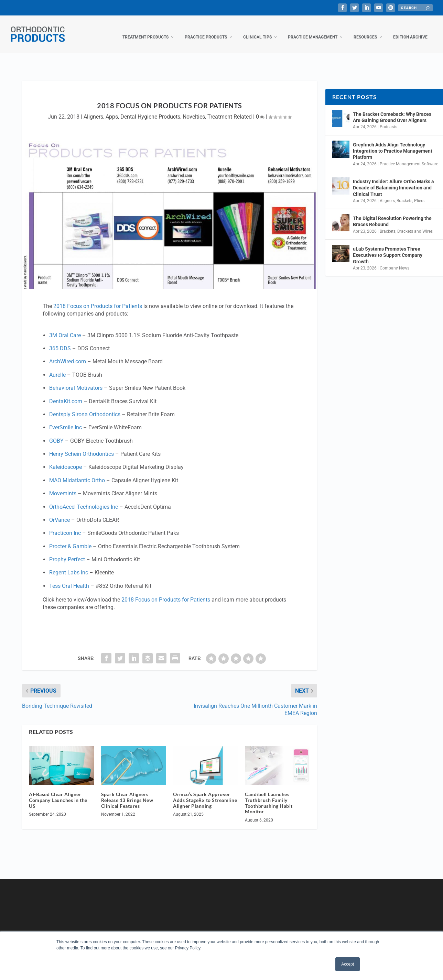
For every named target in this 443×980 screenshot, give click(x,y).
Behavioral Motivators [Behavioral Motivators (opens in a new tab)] (76, 381)
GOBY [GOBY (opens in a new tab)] (56, 434)
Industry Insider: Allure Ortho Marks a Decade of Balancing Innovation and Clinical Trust (393, 181)
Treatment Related (230, 110)
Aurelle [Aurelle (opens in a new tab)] (57, 368)
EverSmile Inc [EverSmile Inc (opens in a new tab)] (66, 421)
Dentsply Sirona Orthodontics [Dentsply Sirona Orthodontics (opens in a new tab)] (85, 408)
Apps (112, 110)
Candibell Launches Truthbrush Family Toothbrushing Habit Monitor (269, 796)
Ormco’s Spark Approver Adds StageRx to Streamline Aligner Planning (205, 793)
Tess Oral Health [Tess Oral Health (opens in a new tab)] (69, 579)
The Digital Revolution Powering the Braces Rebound (392, 214)
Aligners (93, 110)
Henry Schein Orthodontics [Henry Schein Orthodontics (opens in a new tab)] (82, 447)
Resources (365, 30)
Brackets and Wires (415, 224)
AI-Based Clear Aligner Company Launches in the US (58, 793)
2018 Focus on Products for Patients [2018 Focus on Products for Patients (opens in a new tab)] (98, 299)
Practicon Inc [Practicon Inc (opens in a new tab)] (65, 526)
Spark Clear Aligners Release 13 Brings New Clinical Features (127, 793)
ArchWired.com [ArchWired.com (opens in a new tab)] (68, 355)
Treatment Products (145, 30)
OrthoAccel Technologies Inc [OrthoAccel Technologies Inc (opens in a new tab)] (84, 500)
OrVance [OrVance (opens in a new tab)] (60, 513)
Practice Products (206, 30)
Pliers (419, 194)
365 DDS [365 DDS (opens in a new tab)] (60, 342)
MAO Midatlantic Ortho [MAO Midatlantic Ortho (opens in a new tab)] (77, 474)
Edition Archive (410, 30)
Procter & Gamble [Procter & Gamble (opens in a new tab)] (70, 539)
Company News (395, 261)
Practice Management (313, 30)
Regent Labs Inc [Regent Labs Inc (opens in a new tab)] (69, 566)
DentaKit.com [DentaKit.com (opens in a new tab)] (66, 394)
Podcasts (388, 120)
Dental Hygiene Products (150, 110)
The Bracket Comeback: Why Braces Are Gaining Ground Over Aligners (392, 110)
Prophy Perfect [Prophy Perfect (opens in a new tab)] (67, 553)
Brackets (404, 194)
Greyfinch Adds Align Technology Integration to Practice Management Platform (393, 144)
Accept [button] (348, 964)
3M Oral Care (65, 328)
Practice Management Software (409, 157)
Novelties (194, 110)
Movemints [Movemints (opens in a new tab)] (63, 487)
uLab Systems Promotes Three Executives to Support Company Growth (388, 248)
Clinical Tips (257, 30)
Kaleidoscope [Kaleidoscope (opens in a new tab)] (66, 460)
